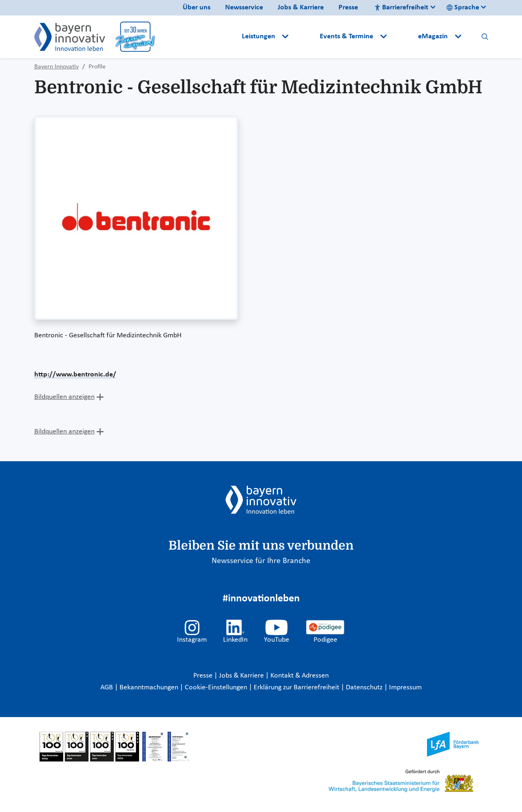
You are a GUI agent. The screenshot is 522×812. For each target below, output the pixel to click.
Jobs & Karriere (301, 8)
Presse (348, 8)
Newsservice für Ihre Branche (261, 561)
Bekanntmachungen (150, 688)
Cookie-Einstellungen (216, 688)
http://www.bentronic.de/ (75, 375)
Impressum (405, 688)
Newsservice (244, 8)
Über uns (197, 8)
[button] (305, 37)
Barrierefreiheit (401, 8)
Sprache (463, 8)
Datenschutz (365, 688)
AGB (107, 688)
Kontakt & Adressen (300, 676)
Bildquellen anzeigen (64, 397)
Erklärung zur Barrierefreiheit (297, 688)
